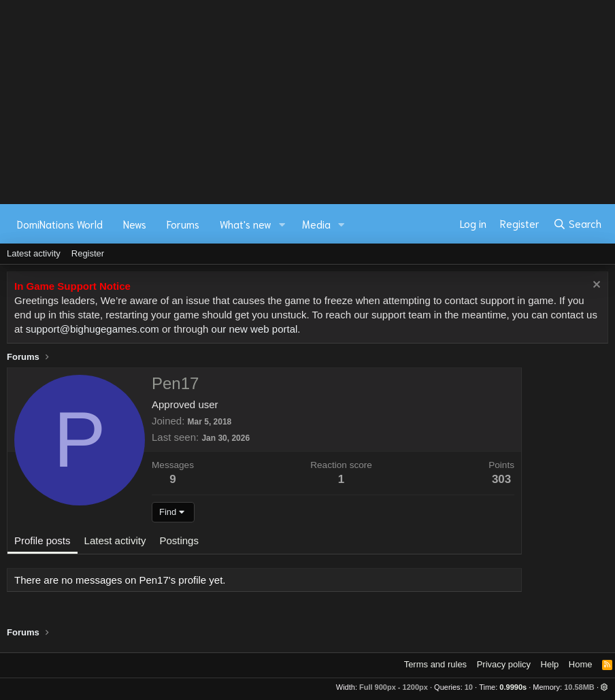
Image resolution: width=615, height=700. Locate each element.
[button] (282, 224)
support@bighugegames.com (93, 329)
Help (550, 664)
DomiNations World (60, 224)
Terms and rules (435, 664)
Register (88, 253)
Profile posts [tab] (43, 540)
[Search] (577, 224)
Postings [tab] (179, 540)
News (135, 224)
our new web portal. (256, 329)
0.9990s (513, 687)
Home (581, 664)
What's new (246, 224)
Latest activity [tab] (115, 540)
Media (316, 224)
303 (501, 479)
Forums (183, 224)
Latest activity (34, 253)
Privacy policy (504, 664)
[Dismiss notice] (595, 286)
